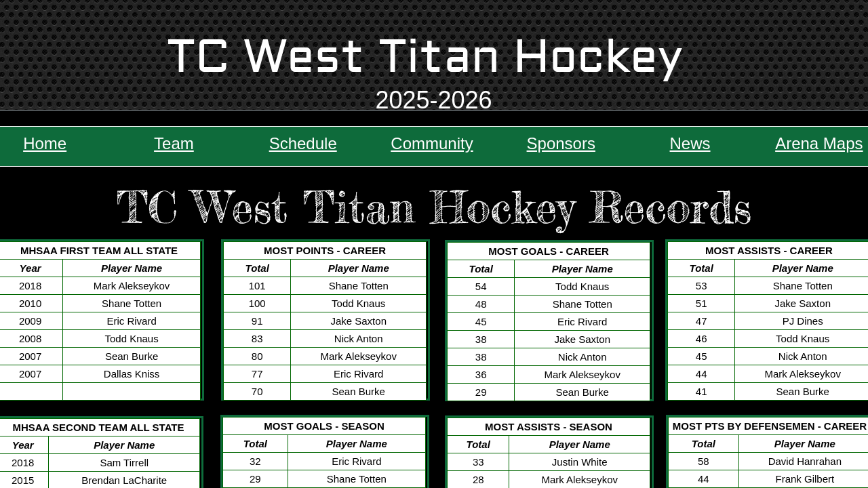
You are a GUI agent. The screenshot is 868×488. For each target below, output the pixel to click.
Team (174, 143)
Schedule (303, 143)
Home (45, 143)
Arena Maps (819, 143)
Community (432, 143)
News (690, 143)
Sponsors (561, 143)
